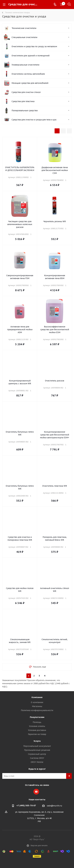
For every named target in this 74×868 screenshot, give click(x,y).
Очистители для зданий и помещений (30, 56)
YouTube (36, 792)
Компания (37, 697)
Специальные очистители (24, 37)
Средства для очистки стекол (26, 92)
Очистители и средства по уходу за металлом (34, 46)
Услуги (37, 741)
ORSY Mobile (37, 762)
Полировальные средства (25, 111)
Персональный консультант (37, 746)
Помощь (37, 722)
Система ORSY (37, 758)
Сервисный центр (37, 754)
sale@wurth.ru (54, 806)
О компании (37, 702)
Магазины (37, 706)
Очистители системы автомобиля (28, 74)
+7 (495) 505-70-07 (26, 805)
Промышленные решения (37, 750)
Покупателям (37, 717)
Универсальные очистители (25, 65)
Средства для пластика (23, 101)
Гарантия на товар (37, 734)
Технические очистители (24, 28)
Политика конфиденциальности (37, 710)
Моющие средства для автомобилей (30, 83)
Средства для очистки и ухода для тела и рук (34, 120)
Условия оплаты (37, 726)
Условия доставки (37, 730)
